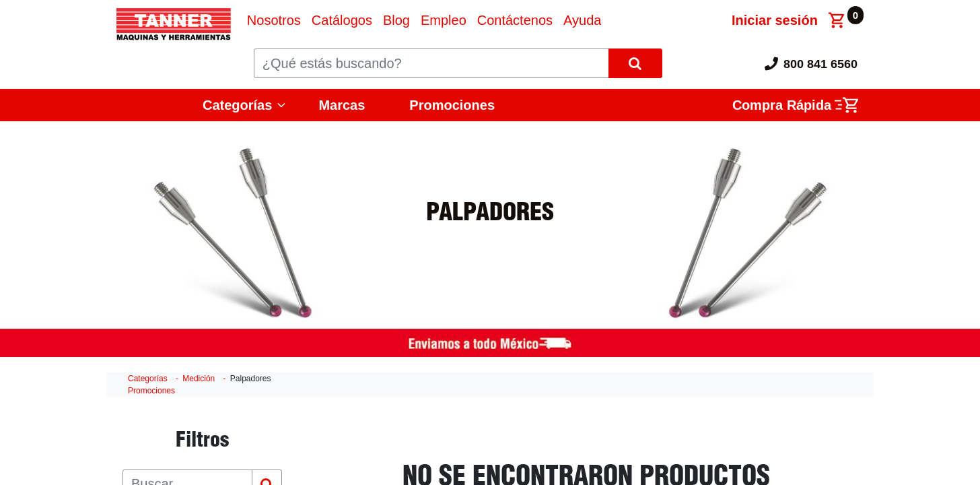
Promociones (452, 105)
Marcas (342, 105)
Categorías (237, 105)
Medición (199, 379)
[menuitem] (274, 20)
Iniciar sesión (775, 20)
